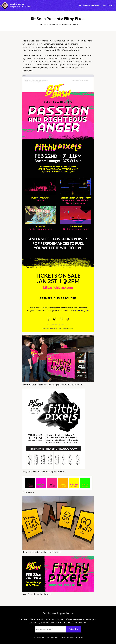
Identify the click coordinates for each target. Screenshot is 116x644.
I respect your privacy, (52, 637)
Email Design (48, 25)
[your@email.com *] (50, 629)
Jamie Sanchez (17, 4)
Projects (40, 25)
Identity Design (58, 25)
